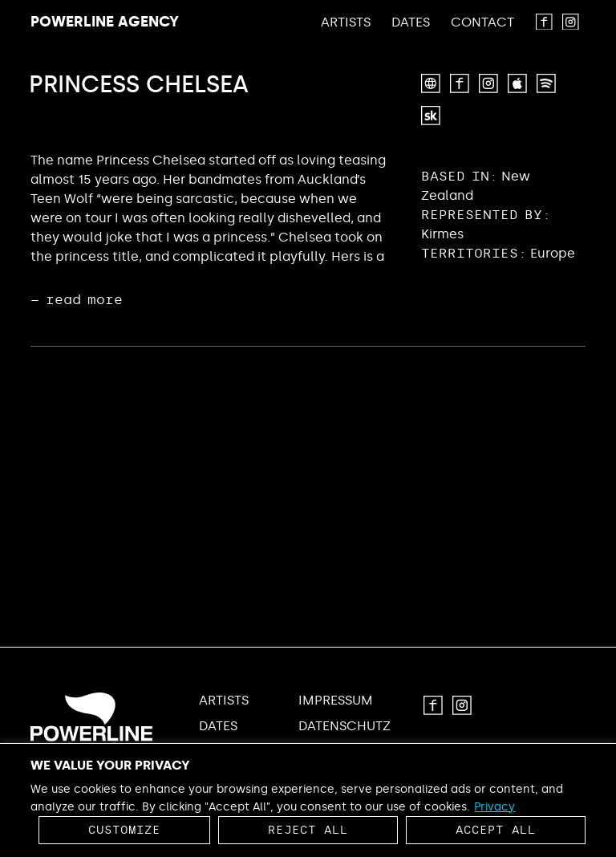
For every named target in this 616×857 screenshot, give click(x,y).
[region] (308, 800)
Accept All (496, 830)
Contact (482, 22)
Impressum (336, 701)
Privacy (494, 807)
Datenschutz (344, 726)
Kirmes (442, 234)
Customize (124, 830)
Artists (346, 22)
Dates (411, 22)
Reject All (308, 830)
